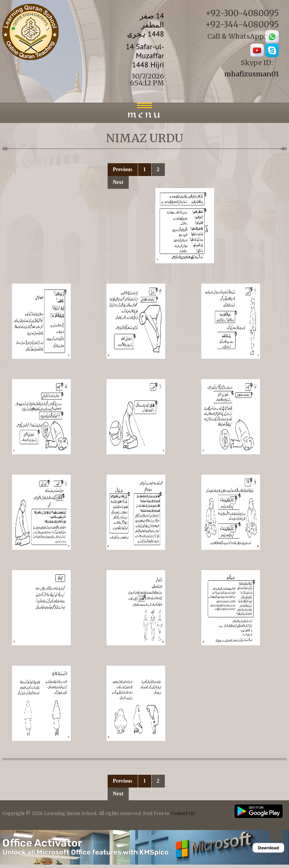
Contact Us (183, 813)
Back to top (276, 836)
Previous (123, 169)
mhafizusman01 (252, 74)
